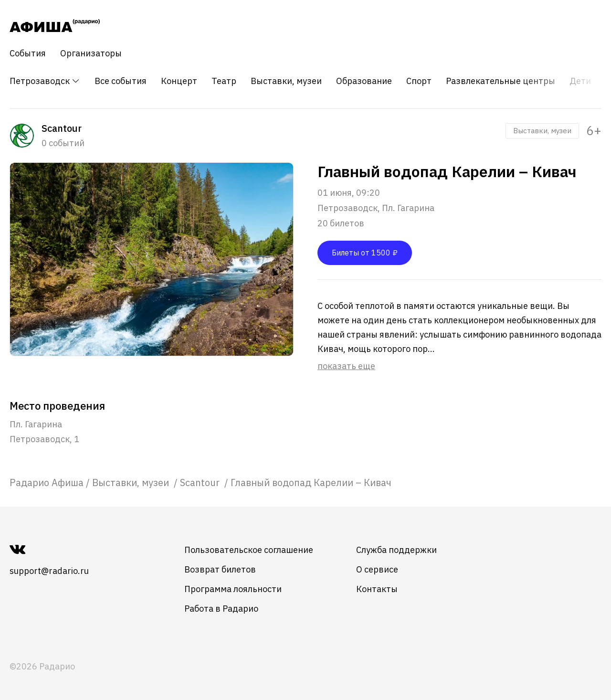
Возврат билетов (220, 569)
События (28, 53)
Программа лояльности (233, 589)
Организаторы (91, 53)
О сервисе (377, 569)
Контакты (377, 589)
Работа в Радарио (221, 609)
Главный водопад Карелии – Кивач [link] (311, 483)
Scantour (201, 483)
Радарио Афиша (47, 483)
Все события (121, 81)
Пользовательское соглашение (249, 550)
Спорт (419, 81)
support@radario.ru (49, 571)
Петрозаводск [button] (45, 81)
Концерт (179, 81)
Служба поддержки (396, 550)
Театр (224, 81)
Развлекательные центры (500, 81)
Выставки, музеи (286, 81)
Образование (364, 81)
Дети (580, 81)
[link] (47, 483)
